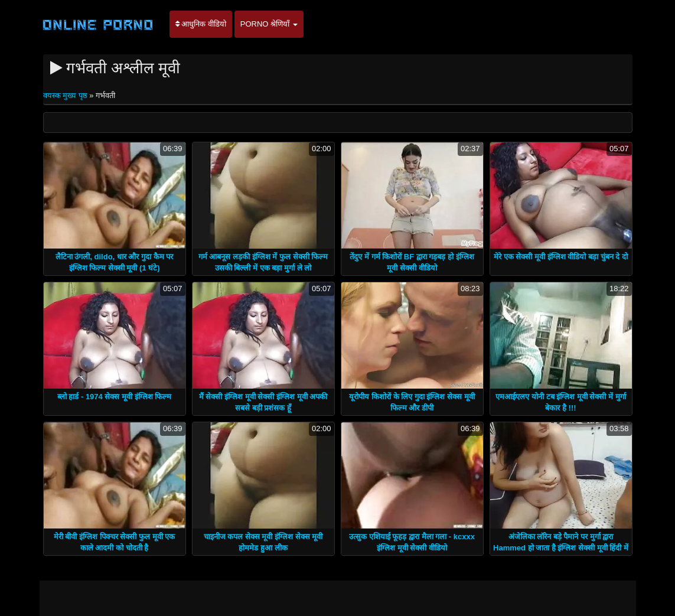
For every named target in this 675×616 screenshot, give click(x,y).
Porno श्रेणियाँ (269, 24)
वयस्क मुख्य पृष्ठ (66, 95)
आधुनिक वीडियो (201, 24)
